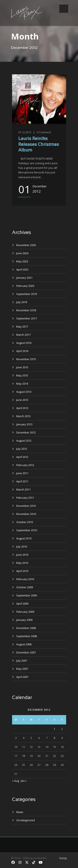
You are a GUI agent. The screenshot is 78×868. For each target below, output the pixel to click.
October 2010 (25, 522)
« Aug (15, 781)
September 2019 (27, 294)
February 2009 (25, 612)
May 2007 (22, 669)
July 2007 (22, 661)
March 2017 (23, 335)
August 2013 (24, 392)
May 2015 (22, 375)
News (20, 812)
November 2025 (26, 245)
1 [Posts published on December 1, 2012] (54, 729)
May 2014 (22, 384)
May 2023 (22, 261)
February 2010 (25, 579)
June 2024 (22, 253)
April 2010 (22, 571)
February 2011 (25, 498)
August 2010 (24, 538)
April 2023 (22, 269)
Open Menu (64, 9)
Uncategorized (25, 820)
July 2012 (22, 449)
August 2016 (24, 343)
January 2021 (24, 278)
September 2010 (27, 530)
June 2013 (22, 400)
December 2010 (26, 506)
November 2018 (26, 310)
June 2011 (22, 473)
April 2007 (22, 677)
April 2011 (22, 481)
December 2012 (26, 432)
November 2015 (26, 359)
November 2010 (26, 514)
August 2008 (24, 644)
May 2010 (22, 563)
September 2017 (27, 318)
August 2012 (24, 441)
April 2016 (22, 351)
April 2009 (22, 604)
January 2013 (24, 424)
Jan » (24, 781)
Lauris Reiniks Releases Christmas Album (39, 145)
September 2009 (27, 595)
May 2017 (22, 327)
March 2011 (23, 489)
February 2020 (25, 286)
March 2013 (23, 416)
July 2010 (22, 546)
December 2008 (26, 628)
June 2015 (22, 367)
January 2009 (24, 620)
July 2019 (22, 302)
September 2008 (27, 636)
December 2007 (26, 652)
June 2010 (22, 555)
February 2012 (25, 465)
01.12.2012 (25, 132)
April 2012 (22, 457)
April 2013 (22, 408)
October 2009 (25, 587)
